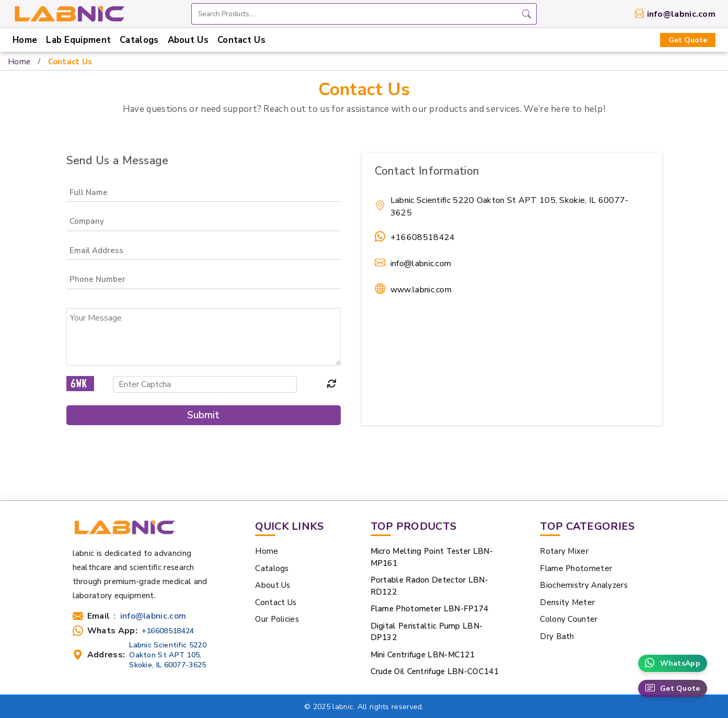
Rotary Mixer (564, 551)
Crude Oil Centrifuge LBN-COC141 (435, 671)
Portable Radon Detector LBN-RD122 (429, 586)
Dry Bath (557, 636)
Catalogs (139, 40)
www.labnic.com (421, 290)
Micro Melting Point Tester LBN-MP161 (432, 557)
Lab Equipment (78, 40)
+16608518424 (423, 237)
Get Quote (688, 40)
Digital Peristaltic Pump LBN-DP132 (427, 632)
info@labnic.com (681, 14)
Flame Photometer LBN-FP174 (430, 609)
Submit (203, 415)
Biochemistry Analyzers (584, 585)
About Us (188, 40)
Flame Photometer (576, 568)
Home (25, 40)
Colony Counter (569, 619)
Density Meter (567, 602)
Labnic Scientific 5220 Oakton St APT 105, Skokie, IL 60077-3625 (168, 655)
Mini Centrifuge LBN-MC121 (423, 655)
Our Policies (277, 619)
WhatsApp (673, 663)
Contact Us (241, 40)
